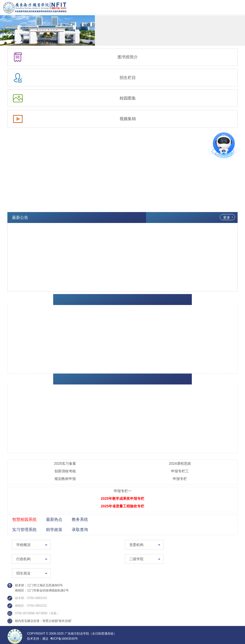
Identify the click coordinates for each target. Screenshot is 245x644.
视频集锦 (128, 119)
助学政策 (54, 530)
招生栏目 (128, 78)
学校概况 (23, 545)
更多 (227, 217)
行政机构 (23, 559)
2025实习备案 (65, 463)
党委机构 (136, 545)
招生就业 (23, 573)
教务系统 (80, 519)
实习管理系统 (24, 530)
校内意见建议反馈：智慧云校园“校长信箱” (44, 621)
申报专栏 (180, 479)
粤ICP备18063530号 (64, 639)
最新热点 (54, 519)
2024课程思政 (180, 463)
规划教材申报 (65, 479)
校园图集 (128, 98)
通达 (45, 639)
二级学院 (136, 559)
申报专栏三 (180, 471)
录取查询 (80, 530)
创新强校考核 (65, 471)
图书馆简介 (128, 57)
